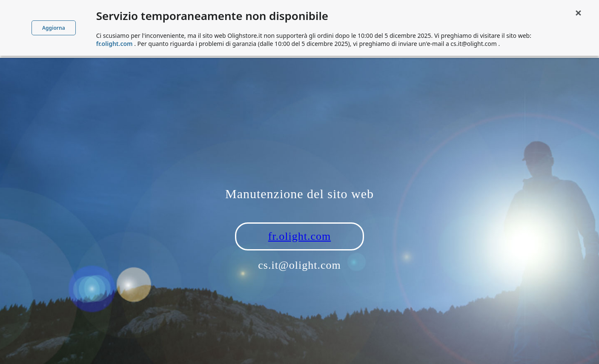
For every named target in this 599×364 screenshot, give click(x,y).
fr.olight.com (299, 236)
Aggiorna (54, 28)
